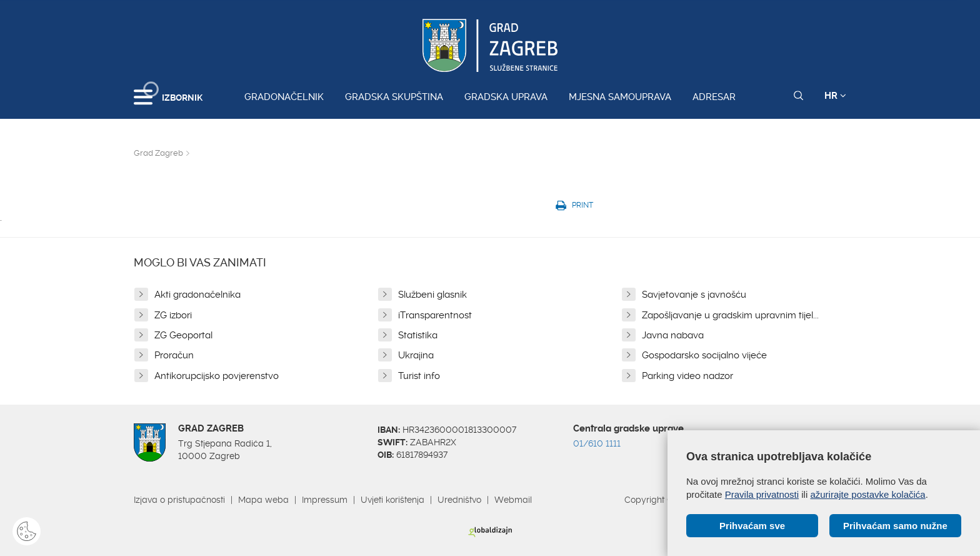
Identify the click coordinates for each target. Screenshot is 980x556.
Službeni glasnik (432, 295)
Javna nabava (673, 335)
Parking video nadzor (687, 376)
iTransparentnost (435, 315)
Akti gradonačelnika (197, 295)
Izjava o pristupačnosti (179, 500)
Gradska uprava (506, 97)
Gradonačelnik (284, 97)
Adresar (714, 97)
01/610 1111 (597, 443)
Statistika (418, 335)
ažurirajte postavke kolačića (867, 494)
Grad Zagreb (158, 153)
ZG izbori (173, 315)
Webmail (513, 500)
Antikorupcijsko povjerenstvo (217, 376)
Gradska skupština (394, 97)
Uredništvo (459, 500)
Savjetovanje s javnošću (694, 295)
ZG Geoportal (183, 335)
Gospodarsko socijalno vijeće (704, 355)
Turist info (419, 376)
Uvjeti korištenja (392, 500)
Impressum (325, 500)
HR (835, 96)
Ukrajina (416, 355)
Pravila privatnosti (762, 494)
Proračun (174, 355)
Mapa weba (263, 500)
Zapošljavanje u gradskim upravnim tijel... (730, 315)
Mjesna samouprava (620, 97)
